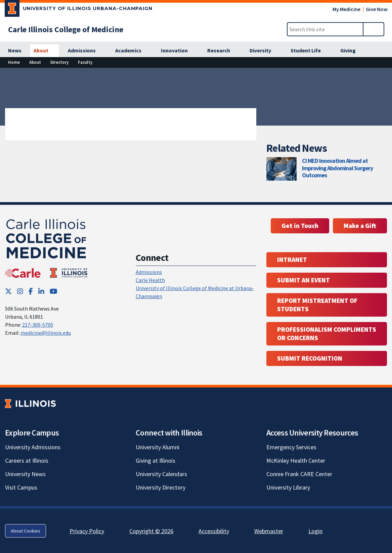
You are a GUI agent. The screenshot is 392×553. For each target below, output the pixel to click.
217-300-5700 (38, 325)
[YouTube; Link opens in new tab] (54, 291)
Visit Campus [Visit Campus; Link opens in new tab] (21, 487)
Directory (59, 62)
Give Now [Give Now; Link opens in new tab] (377, 9)
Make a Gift (360, 226)
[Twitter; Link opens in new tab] (8, 291)
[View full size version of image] (383, 75)
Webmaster (269, 531)
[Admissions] (85, 51)
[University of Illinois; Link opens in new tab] (30, 404)
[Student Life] (309, 51)
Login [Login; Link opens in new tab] (315, 531)
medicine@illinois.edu (46, 333)
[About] (45, 51)
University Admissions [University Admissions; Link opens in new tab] (33, 447)
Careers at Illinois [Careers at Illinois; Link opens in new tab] (27, 460)
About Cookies (26, 531)
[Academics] (132, 51)
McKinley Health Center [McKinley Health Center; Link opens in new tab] (296, 460)
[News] (15, 51)
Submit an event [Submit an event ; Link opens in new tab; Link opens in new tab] (303, 280)
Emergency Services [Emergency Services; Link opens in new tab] (291, 447)
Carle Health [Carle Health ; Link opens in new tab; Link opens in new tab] (150, 280)
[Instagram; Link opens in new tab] (20, 291)
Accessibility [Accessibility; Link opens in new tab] (214, 531)
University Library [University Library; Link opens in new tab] (288, 487)
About (35, 62)
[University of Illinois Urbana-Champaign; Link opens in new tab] (79, 10)
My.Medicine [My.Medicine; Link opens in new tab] (346, 9)
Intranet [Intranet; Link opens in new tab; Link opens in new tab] (292, 260)
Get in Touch (300, 226)
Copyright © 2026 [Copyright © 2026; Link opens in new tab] (151, 531)
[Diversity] (264, 51)
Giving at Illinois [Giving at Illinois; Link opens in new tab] (156, 460)
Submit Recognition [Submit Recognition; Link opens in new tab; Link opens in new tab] (310, 358)
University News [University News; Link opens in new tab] (25, 474)
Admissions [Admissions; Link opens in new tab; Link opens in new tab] (149, 272)
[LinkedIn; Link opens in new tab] (41, 291)
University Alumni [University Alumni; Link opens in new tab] (158, 447)
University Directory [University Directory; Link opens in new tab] (161, 487)
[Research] (222, 51)
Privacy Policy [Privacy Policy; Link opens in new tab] (87, 531)
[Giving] (352, 51)
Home (14, 62)
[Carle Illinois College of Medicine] (66, 29)
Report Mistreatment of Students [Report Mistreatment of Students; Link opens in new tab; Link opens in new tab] (317, 305)
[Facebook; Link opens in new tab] (31, 291)
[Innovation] (178, 51)
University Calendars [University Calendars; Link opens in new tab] (161, 474)
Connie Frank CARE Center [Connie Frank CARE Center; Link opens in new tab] (299, 474)
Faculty (85, 62)
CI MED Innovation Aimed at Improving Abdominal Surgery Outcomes (337, 168)
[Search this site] (325, 29)
